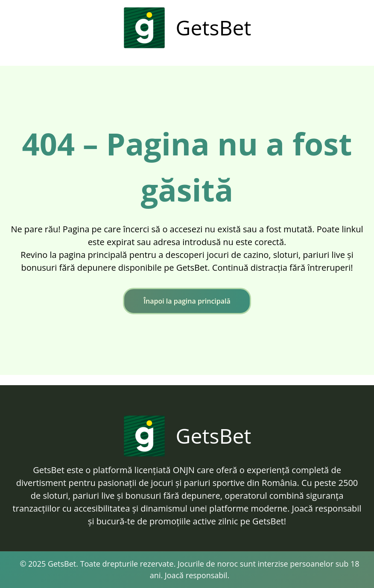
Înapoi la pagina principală (187, 301)
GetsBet (214, 28)
